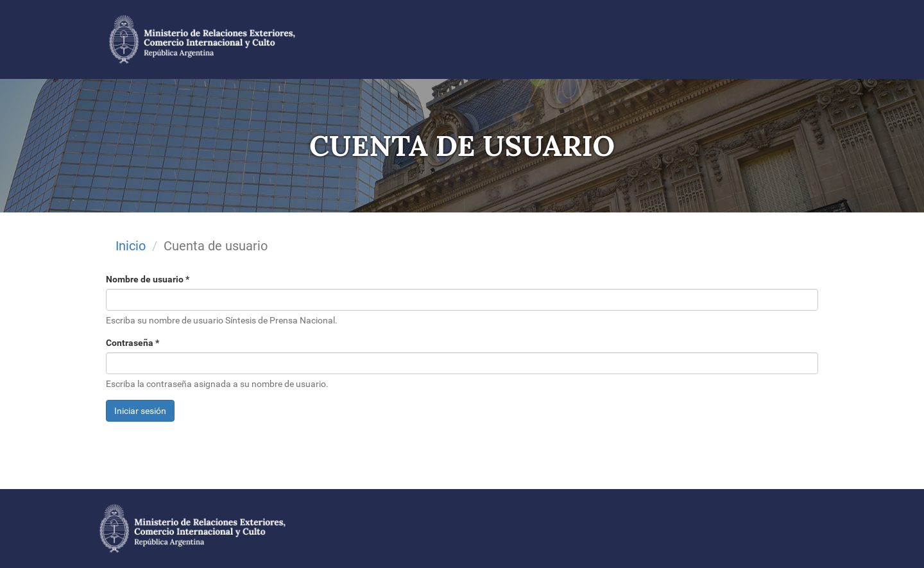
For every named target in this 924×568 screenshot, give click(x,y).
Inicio (131, 246)
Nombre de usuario (148, 279)
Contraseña (133, 343)
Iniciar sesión (140, 411)
